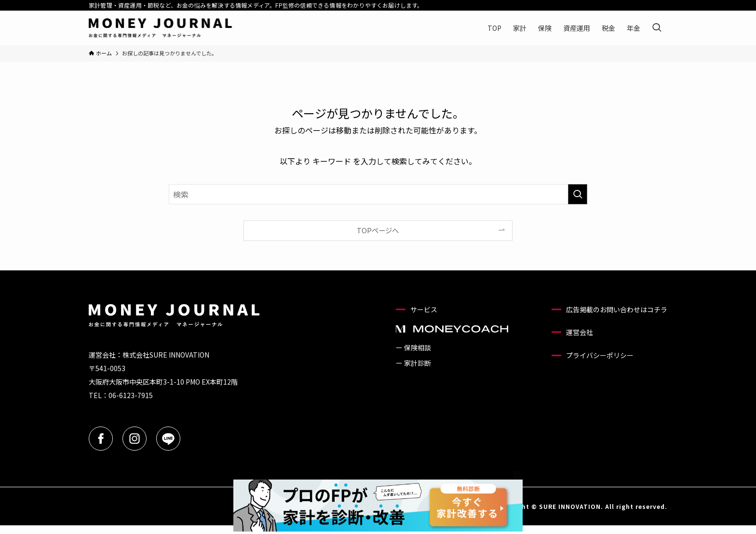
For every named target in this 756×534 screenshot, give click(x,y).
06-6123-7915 (131, 395)
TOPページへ (378, 230)
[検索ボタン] (657, 28)
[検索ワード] (378, 194)
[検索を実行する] (578, 194)
